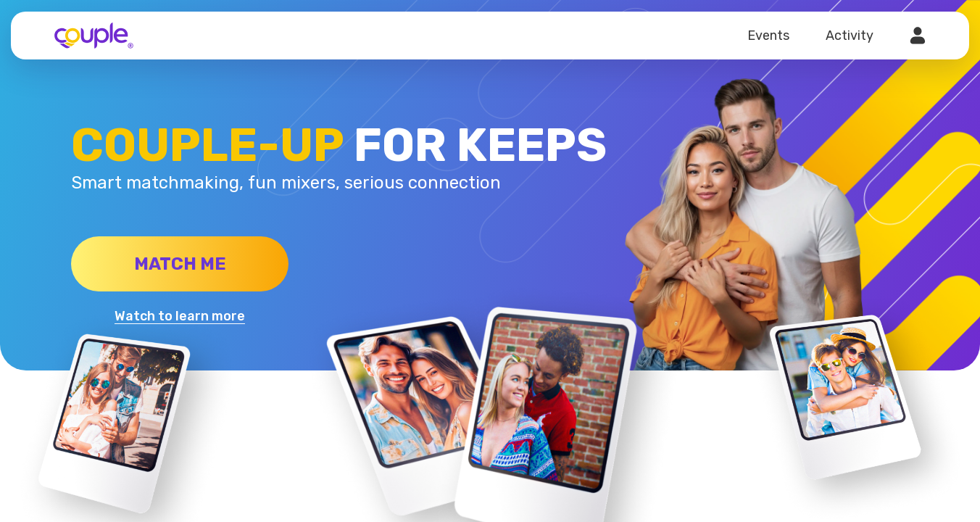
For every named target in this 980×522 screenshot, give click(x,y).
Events (768, 36)
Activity (850, 36)
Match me (180, 264)
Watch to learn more (180, 316)
